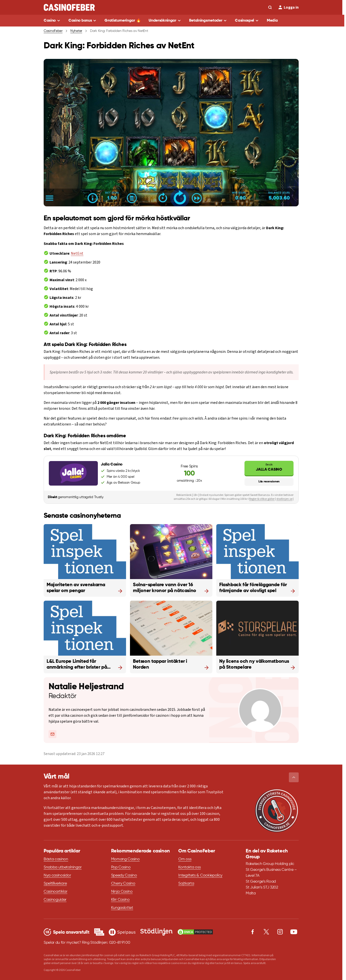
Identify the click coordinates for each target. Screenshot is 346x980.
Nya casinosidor (57, 875)
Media (272, 21)
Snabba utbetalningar (63, 867)
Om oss (185, 859)
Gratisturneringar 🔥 (123, 21)
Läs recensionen (269, 482)
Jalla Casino (269, 467)
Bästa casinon (56, 859)
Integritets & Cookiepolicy (200, 875)
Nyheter (76, 31)
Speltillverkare (55, 884)
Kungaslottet (122, 908)
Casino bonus (80, 21)
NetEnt (77, 253)
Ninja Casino (122, 892)
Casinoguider (55, 900)
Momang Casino (125, 859)
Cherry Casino (123, 884)
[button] (294, 777)
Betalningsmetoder (206, 21)
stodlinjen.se (284, 499)
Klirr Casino (120, 900)
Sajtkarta (186, 884)
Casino (50, 21)
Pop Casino (121, 867)
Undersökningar (162, 21)
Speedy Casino (124, 875)
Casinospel (244, 21)
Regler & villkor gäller (262, 499)
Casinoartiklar (56, 892)
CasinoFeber (53, 31)
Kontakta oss (189, 867)
